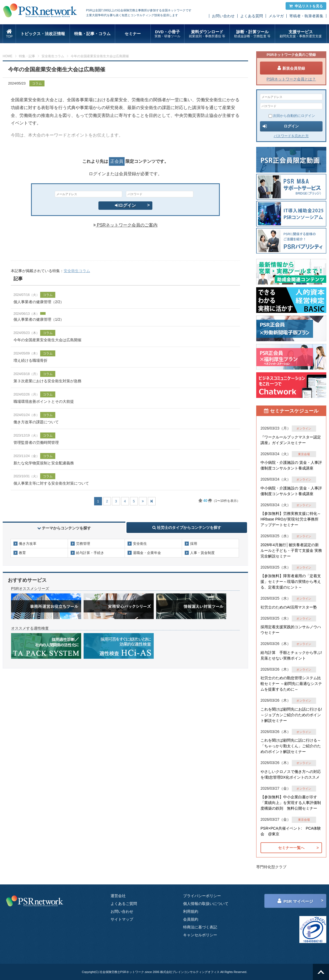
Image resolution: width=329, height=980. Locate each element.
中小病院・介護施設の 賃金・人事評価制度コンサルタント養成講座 (291, 465)
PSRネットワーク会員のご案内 (125, 225)
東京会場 (304, 454)
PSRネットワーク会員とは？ (291, 79)
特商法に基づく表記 (200, 927)
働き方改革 (28, 544)
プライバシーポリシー (202, 896)
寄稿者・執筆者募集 (306, 16)
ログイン (125, 205)
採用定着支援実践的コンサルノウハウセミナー (291, 630)
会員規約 (191, 919)
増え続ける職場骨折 (30, 360)
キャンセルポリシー (200, 935)
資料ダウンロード (207, 34)
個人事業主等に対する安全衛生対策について (51, 483)
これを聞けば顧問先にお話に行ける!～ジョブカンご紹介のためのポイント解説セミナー (291, 715)
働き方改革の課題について (36, 422)
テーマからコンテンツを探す (64, 528)
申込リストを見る (306, 6)
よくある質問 (252, 16)
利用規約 (191, 911)
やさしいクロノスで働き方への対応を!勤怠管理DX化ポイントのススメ (291, 774)
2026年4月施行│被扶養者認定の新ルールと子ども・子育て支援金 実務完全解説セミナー (291, 550)
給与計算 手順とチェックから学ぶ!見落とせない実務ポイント (291, 655)
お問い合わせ (223, 16)
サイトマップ (122, 919)
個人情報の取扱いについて (206, 904)
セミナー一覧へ (291, 848)
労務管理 (83, 544)
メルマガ (276, 16)
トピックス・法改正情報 (43, 34)
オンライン (304, 428)
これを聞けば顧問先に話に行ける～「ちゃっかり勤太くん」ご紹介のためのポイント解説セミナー (291, 746)
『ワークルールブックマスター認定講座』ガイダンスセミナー (291, 440)
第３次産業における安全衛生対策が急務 (47, 381)
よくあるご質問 (124, 904)
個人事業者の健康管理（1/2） (39, 319)
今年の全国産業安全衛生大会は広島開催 (47, 340)
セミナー (133, 34)
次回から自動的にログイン (292, 116)
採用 (194, 544)
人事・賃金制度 (202, 553)
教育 (22, 553)
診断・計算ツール (252, 34)
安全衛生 (140, 544)
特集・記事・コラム (92, 34)
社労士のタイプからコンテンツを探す (187, 528)
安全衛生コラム (53, 56)
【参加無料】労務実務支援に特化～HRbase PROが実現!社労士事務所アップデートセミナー (291, 519)
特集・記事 (27, 56)
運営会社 (118, 896)
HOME (8, 56)
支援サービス (301, 34)
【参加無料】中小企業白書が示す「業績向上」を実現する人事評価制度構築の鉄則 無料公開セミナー (291, 803)
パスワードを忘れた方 (291, 136)
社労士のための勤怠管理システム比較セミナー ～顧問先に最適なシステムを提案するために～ (291, 684)
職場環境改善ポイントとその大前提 (44, 401)
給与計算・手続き (90, 553)
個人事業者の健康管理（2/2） (39, 302)
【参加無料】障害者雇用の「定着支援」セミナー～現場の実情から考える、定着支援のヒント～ (291, 582)
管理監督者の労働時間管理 (36, 442)
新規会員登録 (291, 68)
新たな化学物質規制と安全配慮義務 (44, 463)
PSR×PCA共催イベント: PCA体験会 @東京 (291, 831)
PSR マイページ (295, 901)
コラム (37, 83)
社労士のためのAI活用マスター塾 (289, 607)
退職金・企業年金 (147, 553)
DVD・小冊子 (168, 34)
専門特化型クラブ (271, 867)
